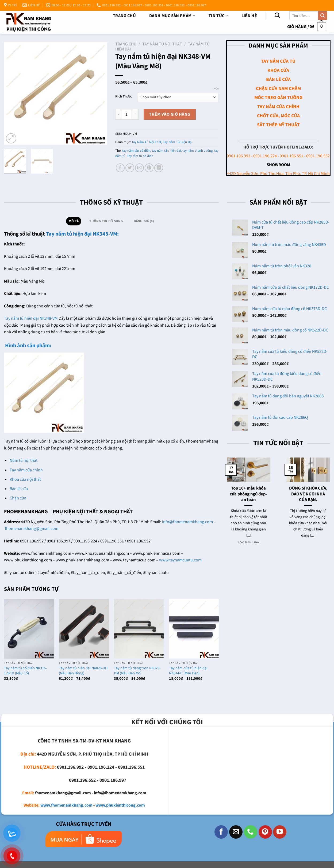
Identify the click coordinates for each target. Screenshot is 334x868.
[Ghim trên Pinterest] (149, 168)
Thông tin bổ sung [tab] (106, 221)
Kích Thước (124, 97)
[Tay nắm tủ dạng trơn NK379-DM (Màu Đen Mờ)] (139, 629)
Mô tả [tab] (74, 221)
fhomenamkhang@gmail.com (32, 529)
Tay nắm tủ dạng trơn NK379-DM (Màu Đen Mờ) (137, 671)
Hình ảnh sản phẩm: (28, 346)
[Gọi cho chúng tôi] (251, 832)
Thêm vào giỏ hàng (170, 114)
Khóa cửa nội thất (25, 479)
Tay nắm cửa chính (26, 470)
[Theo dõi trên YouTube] (280, 832)
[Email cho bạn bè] (139, 168)
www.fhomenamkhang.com (66, 805)
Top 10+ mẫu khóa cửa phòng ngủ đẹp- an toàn (248, 494)
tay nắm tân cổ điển (136, 151)
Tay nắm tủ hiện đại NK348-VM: (82, 234)
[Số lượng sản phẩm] (126, 114)
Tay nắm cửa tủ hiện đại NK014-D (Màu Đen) (188, 671)
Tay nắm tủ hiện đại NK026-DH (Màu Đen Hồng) (83, 671)
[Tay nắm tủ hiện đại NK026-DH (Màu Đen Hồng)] (84, 629)
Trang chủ (124, 16)
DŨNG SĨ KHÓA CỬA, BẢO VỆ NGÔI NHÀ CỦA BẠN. (308, 494)
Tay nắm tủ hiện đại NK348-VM (31, 318)
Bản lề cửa (19, 489)
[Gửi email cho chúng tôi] (236, 832)
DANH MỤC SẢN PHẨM (172, 16)
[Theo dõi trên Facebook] (221, 832)
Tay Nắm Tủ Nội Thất (162, 44)
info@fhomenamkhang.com (187, 522)
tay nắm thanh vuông (197, 151)
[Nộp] (323, 16)
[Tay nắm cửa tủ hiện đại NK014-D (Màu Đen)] (194, 629)
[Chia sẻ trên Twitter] (130, 168)
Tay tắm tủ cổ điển (140, 156)
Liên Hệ (249, 16)
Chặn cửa (18, 498)
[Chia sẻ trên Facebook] (120, 168)
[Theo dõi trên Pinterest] (265, 832)
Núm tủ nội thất (24, 460)
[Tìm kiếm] (277, 15)
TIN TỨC (218, 16)
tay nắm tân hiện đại (166, 151)
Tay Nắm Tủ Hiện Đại (178, 142)
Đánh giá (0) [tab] (144, 221)
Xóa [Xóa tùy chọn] (216, 89)
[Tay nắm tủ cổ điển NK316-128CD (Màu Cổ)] (29, 629)
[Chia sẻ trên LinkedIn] (159, 168)
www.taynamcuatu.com (180, 560)
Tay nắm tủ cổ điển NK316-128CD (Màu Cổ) (25, 671)
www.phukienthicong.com (120, 805)
